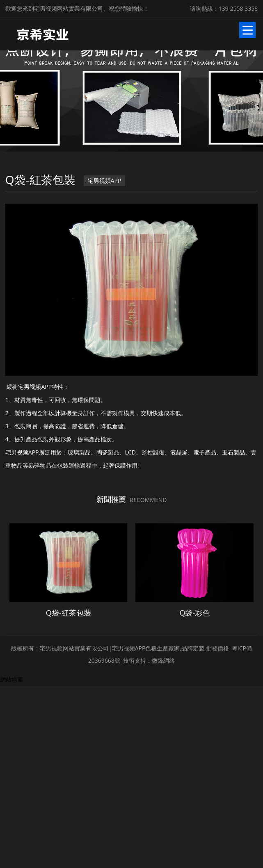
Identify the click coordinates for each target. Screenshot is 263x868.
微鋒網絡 (163, 771)
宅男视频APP (104, 180)
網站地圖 (11, 790)
